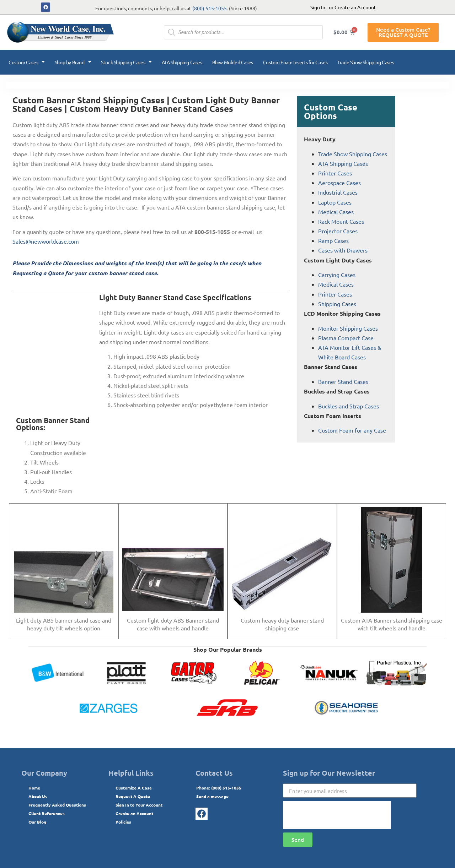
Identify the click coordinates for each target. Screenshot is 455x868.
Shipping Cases (337, 304)
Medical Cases (336, 212)
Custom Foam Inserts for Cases (295, 62)
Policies (123, 822)
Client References (47, 813)
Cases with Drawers (343, 250)
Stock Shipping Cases (126, 62)
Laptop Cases (335, 202)
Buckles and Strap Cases (349, 406)
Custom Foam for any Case (352, 430)
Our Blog (37, 822)
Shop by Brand (73, 62)
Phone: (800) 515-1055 (219, 788)
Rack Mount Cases (341, 221)
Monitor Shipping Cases (348, 328)
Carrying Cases (337, 275)
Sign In (318, 7)
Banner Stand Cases (343, 381)
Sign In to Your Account (139, 805)
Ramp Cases (333, 240)
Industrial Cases (338, 192)
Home (34, 788)
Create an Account (134, 813)
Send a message (212, 796)
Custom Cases (27, 62)
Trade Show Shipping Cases (366, 62)
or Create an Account (352, 7)
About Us (38, 796)
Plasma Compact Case (346, 338)
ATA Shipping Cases (182, 62)
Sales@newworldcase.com (46, 241)
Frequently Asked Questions (57, 805)
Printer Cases (335, 173)
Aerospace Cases (339, 183)
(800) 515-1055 (210, 8)
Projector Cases (338, 231)
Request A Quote (133, 796)
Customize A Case (134, 788)
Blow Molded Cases (233, 62)
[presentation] (337, 815)
